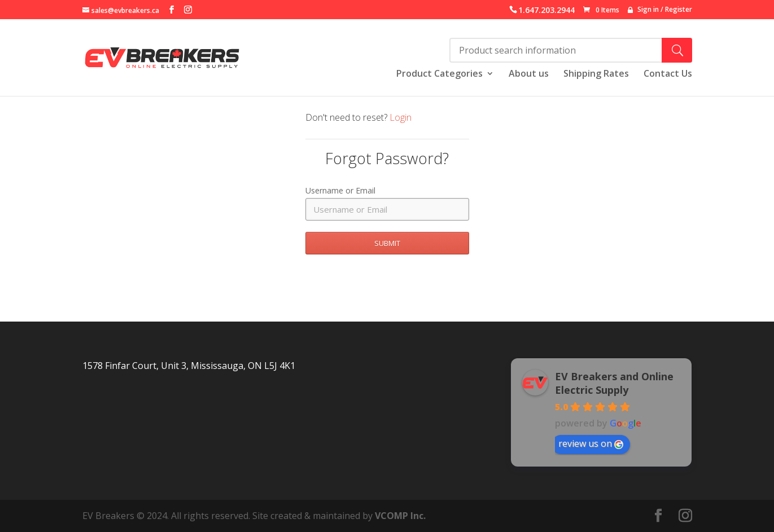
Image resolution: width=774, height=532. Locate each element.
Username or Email (340, 190)
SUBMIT (387, 243)
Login (401, 117)
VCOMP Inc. (400, 516)
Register (679, 9)
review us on (591, 443)
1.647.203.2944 (546, 10)
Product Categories (440, 74)
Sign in (648, 9)
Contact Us (668, 74)
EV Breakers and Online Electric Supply (614, 383)
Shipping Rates (596, 74)
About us (529, 74)
